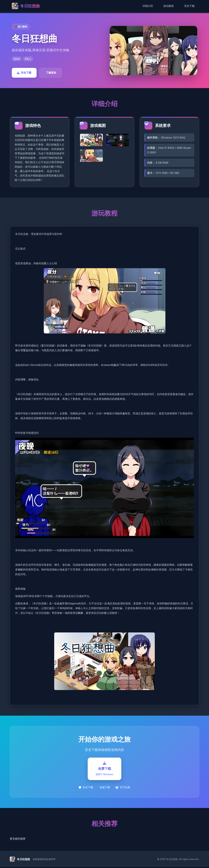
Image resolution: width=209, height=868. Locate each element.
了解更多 (51, 73)
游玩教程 (169, 6)
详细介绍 (148, 6)
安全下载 (189, 6)
